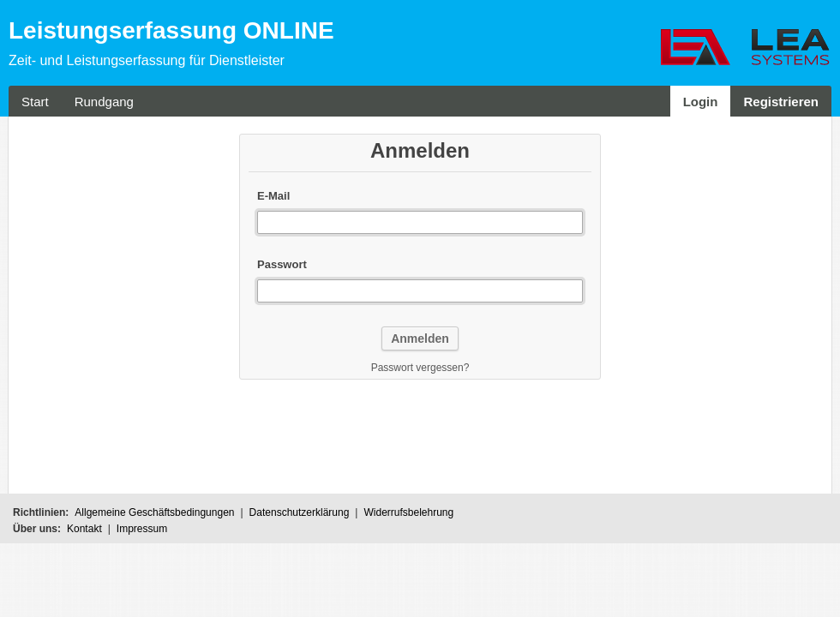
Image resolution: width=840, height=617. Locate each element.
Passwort (282, 264)
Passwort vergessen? (420, 368)
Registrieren (781, 102)
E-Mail (273, 196)
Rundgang (104, 102)
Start (35, 102)
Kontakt (84, 529)
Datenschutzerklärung (300, 512)
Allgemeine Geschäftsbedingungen (154, 512)
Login (701, 102)
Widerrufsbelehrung (408, 512)
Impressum (142, 529)
